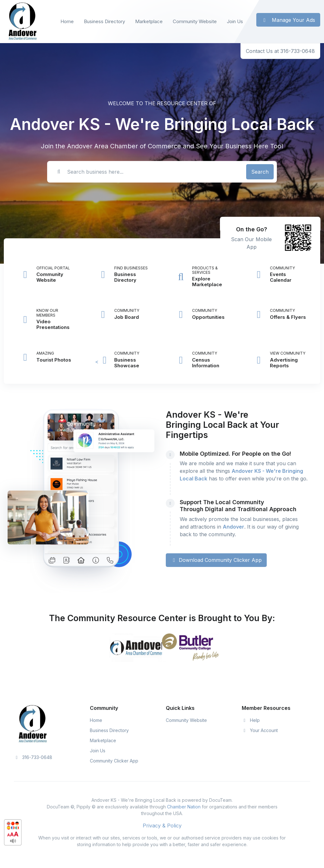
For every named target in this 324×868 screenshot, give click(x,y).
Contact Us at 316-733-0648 (280, 51)
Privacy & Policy (162, 826)
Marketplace (149, 21)
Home (67, 21)
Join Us (235, 21)
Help (251, 720)
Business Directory (104, 21)
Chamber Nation (184, 807)
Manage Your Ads (288, 20)
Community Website (195, 21)
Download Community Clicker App (216, 560)
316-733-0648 (33, 757)
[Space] (33, 723)
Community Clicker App (114, 761)
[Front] (23, 22)
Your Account (260, 730)
